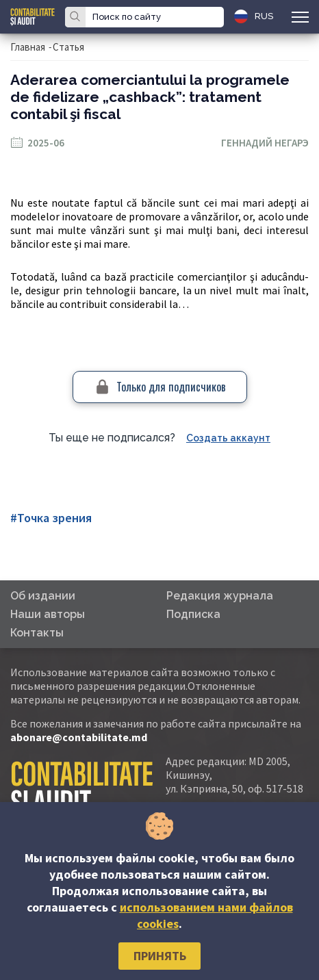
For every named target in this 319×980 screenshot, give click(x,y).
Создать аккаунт (228, 438)
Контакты (37, 633)
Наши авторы (48, 614)
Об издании (43, 596)
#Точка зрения (51, 518)
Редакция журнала (220, 596)
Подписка (193, 614)
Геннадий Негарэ (265, 143)
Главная (28, 47)
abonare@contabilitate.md (79, 737)
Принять (160, 956)
